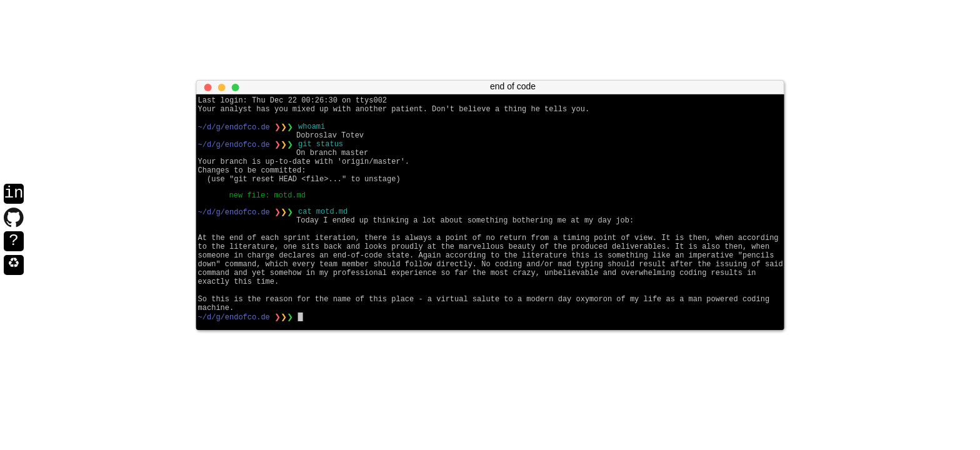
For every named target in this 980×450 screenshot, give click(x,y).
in (13, 194)
